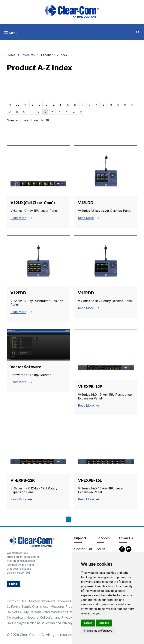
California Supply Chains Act (27, 607)
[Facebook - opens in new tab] (122, 549)
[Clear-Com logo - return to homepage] (72, 11)
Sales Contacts (104, 551)
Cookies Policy (68, 601)
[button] (138, 33)
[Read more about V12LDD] (106, 186)
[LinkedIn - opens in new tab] (129, 549)
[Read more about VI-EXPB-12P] (106, 372)
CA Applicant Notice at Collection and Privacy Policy (44, 617)
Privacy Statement (42, 601)
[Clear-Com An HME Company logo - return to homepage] (31, 541)
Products (28, 55)
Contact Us (83, 549)
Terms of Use (16, 601)
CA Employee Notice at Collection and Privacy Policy (44, 623)
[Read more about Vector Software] (38, 360)
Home (11, 55)
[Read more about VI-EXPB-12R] (38, 466)
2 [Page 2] (75, 519)
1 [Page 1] (69, 519)
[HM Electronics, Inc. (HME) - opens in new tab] (14, 584)
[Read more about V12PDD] (38, 278)
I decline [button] (104, 623)
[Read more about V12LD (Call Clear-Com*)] (38, 186)
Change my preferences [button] (98, 631)
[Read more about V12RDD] (106, 276)
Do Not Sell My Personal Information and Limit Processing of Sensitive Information (66, 612)
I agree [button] (88, 623)
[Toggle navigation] (11, 34)
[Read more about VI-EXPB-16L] (106, 466)
